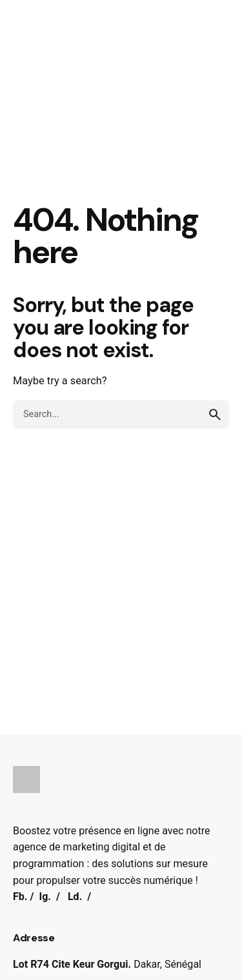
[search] (215, 415)
